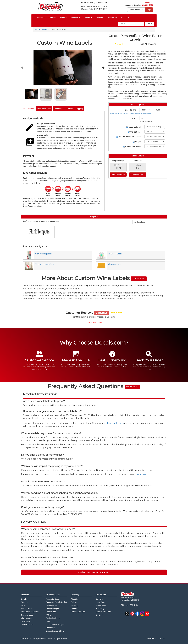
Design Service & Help (55, 631)
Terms (162, 639)
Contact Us (148, 3)
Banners (99, 599)
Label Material (133, 127)
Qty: (134, 118)
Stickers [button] (52, 17)
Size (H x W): (130, 110)
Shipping (79, 109)
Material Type (26, 609)
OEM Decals (112, 17)
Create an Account (136, 10)
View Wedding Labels (44, 254)
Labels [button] (64, 17)
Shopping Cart (52, 605)
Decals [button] (41, 17)
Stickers (24, 602)
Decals (24, 599)
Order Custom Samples (55, 625)
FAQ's (48, 615)
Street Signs (101, 605)
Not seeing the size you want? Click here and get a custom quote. (131, 113)
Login (149, 10)
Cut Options (59, 109)
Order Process (28, 109)
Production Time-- (132, 147)
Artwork (70, 109)
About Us (75, 599)
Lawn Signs (101, 602)
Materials (99, 17)
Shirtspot (99, 615)
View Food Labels (115, 254)
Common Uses (27, 615)
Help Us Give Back (78, 612)
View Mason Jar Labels (45, 264)
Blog (48, 621)
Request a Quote (53, 599)
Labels (24, 605)
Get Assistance (138, 174)
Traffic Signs (101, 609)
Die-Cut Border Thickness (128, 137)
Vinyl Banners (27, 618)
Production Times (44, 109)
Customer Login (52, 609)
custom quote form (114, 423)
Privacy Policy (150, 639)
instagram (142, 614)
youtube (147, 614)
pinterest (132, 614)
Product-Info (51, 612)
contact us (140, 474)
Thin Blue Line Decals (30, 612)
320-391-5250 (147, 5)
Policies (74, 602)
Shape (137, 142)
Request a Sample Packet (56, 602)
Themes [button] (88, 17)
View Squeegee (114, 264)
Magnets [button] (76, 17)
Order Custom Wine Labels (94, 572)
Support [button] (125, 17)
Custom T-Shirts (27, 625)
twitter (127, 614)
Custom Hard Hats (103, 612)
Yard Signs (25, 621)
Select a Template (118, 174)
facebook (137, 614)
